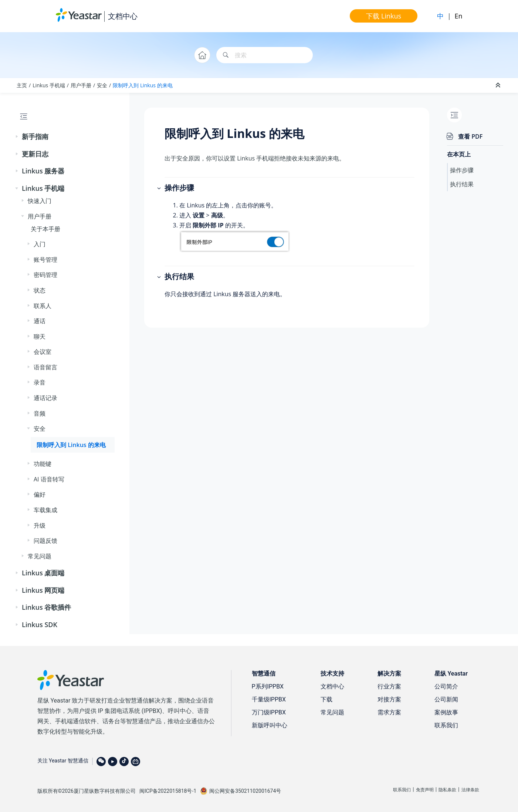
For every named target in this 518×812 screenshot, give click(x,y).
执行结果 (462, 184)
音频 (40, 413)
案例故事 (446, 712)
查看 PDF (470, 136)
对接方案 (389, 699)
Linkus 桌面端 (43, 573)
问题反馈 (45, 541)
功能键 (43, 464)
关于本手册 (45, 229)
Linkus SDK (40, 625)
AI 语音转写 (49, 479)
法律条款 (470, 790)
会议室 (43, 352)
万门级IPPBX (269, 712)
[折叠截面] (499, 85)
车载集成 (45, 510)
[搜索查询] (265, 55)
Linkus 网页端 (43, 590)
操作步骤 (462, 170)
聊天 (40, 336)
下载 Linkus (384, 16)
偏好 (40, 494)
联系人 (43, 306)
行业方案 (389, 686)
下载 (326, 699)
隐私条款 (447, 790)
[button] (17, 137)
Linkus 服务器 (43, 171)
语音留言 (45, 367)
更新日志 (35, 154)
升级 (40, 525)
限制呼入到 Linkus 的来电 (143, 85)
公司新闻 (446, 699)
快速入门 (40, 201)
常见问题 (40, 556)
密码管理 (45, 275)
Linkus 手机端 (49, 85)
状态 (40, 290)
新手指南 (35, 136)
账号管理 (45, 260)
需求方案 (389, 712)
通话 (40, 321)
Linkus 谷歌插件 (46, 607)
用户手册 (81, 85)
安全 (102, 85)
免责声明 (425, 790)
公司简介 (446, 686)
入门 (40, 244)
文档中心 (123, 16)
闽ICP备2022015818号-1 (168, 791)
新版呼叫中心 (270, 725)
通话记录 (45, 398)
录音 (40, 382)
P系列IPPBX (268, 686)
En (458, 16)
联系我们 (446, 725)
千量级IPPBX (269, 699)
